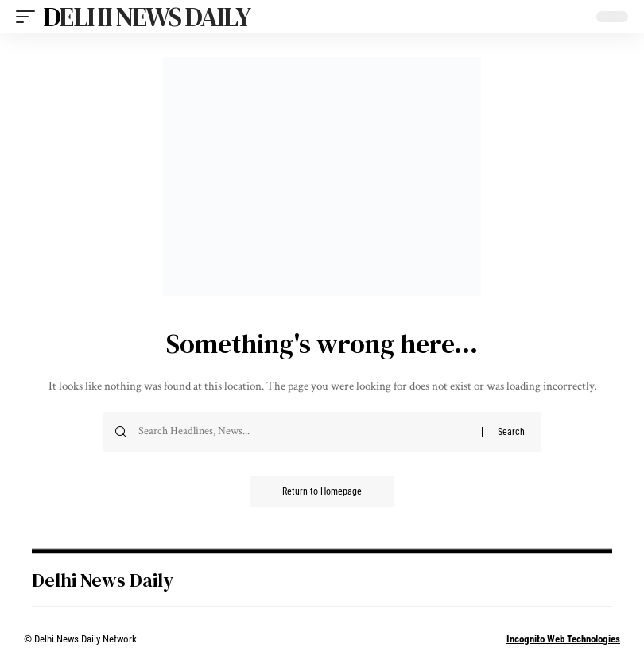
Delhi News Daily (146, 17)
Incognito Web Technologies (563, 639)
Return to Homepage (322, 491)
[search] (572, 17)
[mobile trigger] (29, 17)
